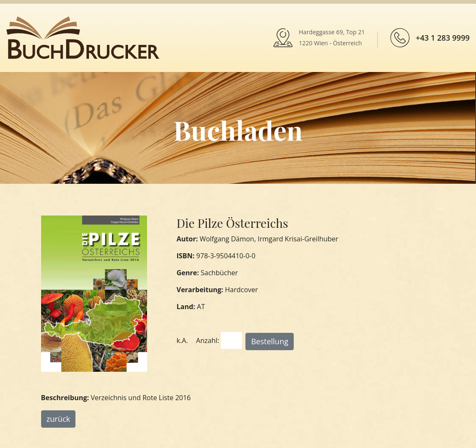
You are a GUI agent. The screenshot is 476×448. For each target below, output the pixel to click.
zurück (58, 419)
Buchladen (238, 130)
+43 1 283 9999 (443, 38)
